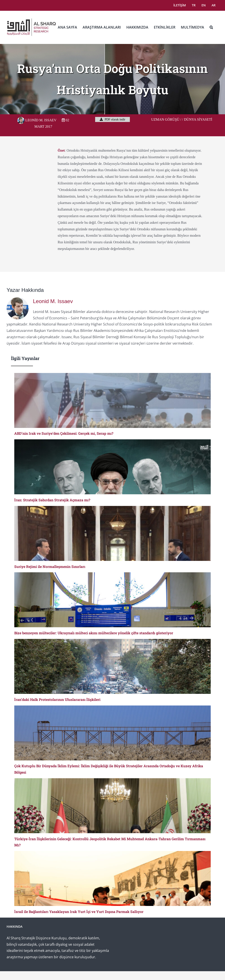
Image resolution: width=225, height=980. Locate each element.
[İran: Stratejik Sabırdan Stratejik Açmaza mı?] (112, 467)
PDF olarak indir (113, 119)
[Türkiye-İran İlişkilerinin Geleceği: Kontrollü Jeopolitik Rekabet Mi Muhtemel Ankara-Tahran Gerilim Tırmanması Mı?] (112, 806)
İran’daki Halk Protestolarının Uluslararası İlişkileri (57, 699)
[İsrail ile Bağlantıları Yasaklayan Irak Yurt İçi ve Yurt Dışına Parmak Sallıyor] (112, 878)
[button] (211, 27)
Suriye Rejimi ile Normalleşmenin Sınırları (50, 566)
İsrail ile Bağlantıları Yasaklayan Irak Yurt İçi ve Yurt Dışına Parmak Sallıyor (79, 912)
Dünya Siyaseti (198, 119)
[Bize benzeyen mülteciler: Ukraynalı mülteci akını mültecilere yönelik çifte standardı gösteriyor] (112, 600)
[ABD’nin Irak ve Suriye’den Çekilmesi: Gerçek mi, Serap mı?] (112, 400)
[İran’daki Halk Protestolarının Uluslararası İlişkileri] (112, 666)
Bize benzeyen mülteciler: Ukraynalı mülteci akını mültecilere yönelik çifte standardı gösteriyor (94, 633)
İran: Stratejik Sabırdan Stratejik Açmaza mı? (52, 500)
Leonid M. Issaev (37, 120)
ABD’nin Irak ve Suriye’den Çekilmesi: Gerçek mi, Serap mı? (64, 433)
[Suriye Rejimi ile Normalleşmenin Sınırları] (112, 533)
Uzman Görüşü (165, 119)
